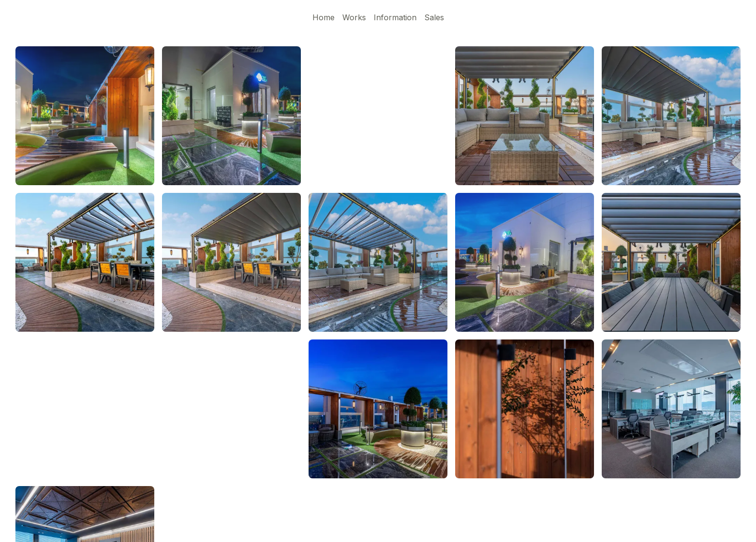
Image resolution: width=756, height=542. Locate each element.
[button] (85, 262)
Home (324, 17)
